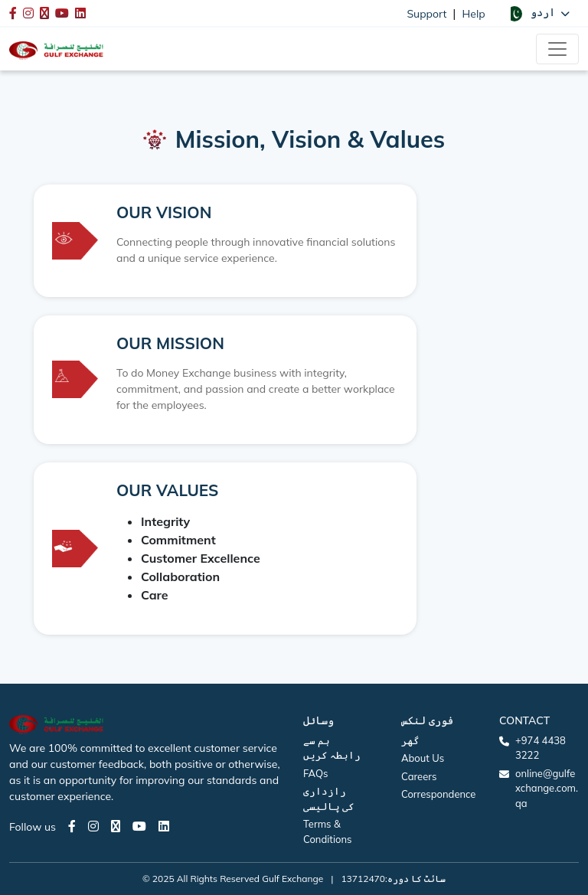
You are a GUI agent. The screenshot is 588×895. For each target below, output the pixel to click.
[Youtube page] (139, 826)
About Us (423, 758)
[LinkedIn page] (164, 826)
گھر (410, 740)
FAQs (315, 773)
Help (474, 14)
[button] (538, 13)
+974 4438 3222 (541, 748)
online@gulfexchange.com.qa (547, 788)
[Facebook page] (72, 826)
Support (426, 14)
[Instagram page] (93, 826)
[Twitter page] (116, 826)
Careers (419, 776)
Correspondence (438, 794)
